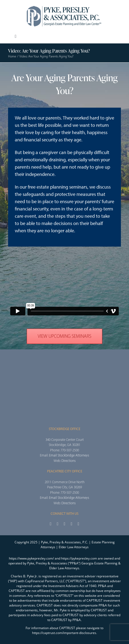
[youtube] (71, 524)
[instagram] (65, 524)
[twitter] (58, 524)
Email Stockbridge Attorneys (69, 455)
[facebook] (51, 524)
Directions (69, 461)
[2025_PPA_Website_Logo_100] (65, 5)
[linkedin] (78, 524)
